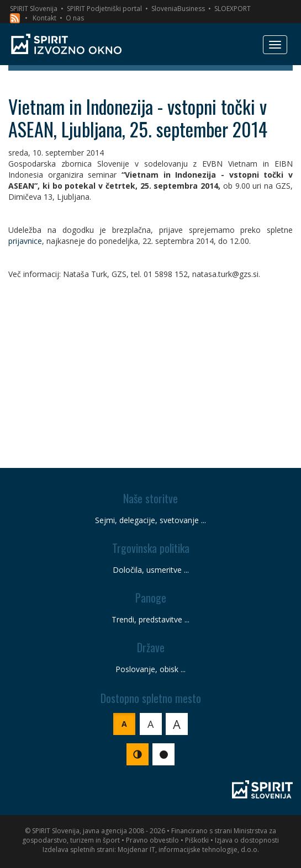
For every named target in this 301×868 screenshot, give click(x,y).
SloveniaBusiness (178, 9)
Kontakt (44, 18)
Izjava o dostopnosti (247, 840)
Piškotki (197, 840)
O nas (75, 18)
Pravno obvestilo (152, 840)
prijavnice (25, 241)
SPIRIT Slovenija (34, 9)
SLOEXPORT (233, 9)
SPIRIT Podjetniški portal (104, 9)
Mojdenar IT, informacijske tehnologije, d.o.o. (188, 850)
